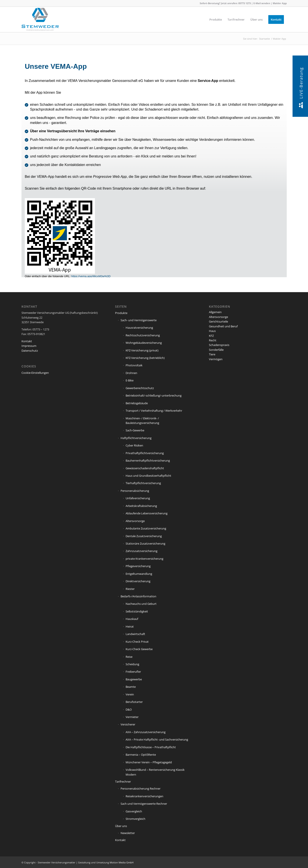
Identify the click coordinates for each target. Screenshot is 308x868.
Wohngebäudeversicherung (144, 343)
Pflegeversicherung (138, 566)
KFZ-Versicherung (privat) (142, 350)
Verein (130, 694)
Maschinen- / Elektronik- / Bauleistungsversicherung (142, 421)
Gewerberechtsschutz (140, 388)
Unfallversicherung (138, 498)
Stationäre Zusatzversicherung (145, 543)
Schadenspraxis (219, 345)
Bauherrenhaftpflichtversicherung (148, 460)
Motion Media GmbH (122, 862)
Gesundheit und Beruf (223, 326)
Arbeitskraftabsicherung (141, 506)
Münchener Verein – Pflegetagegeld (149, 762)
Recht (213, 340)
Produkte (121, 313)
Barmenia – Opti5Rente (141, 755)
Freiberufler (133, 672)
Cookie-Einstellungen (35, 373)
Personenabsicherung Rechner (141, 789)
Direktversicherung (138, 581)
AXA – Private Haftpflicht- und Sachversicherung (157, 739)
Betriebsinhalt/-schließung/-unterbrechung (154, 395)
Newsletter (128, 833)
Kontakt (27, 341)
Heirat (130, 626)
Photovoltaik (134, 365)
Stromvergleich (135, 819)
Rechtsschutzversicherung (143, 335)
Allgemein (215, 312)
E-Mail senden (262, 3)
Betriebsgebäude (137, 403)
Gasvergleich (134, 811)
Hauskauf (132, 619)
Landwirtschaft (135, 634)
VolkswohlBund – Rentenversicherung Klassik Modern (155, 772)
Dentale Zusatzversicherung (144, 536)
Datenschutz (30, 351)
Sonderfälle (216, 350)
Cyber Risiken (134, 445)
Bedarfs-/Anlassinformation (138, 596)
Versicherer (128, 724)
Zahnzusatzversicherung (142, 551)
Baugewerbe (134, 679)
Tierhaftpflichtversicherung (143, 483)
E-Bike (130, 380)
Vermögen (216, 359)
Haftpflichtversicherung (136, 438)
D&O (129, 709)
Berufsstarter (134, 702)
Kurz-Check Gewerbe (139, 649)
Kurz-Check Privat (137, 642)
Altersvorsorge (135, 521)
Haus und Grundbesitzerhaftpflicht (148, 476)
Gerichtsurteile (218, 321)
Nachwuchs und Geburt (141, 604)
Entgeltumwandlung (139, 574)
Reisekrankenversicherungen (144, 796)
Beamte (131, 687)
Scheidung (132, 664)
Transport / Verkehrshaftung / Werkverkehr (154, 411)
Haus (212, 331)
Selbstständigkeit (137, 611)
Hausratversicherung (139, 328)
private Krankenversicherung (144, 559)
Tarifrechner (123, 782)
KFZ (211, 336)
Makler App (280, 3)
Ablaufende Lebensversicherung (147, 513)
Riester (130, 589)
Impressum (29, 346)
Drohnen (131, 373)
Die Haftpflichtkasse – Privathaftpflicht (151, 747)
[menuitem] (216, 19)
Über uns (121, 826)
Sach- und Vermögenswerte (139, 320)
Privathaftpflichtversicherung (145, 453)
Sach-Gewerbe (135, 430)
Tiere (212, 354)
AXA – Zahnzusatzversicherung (146, 732)
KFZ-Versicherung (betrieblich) (145, 358)
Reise (129, 657)
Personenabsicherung (135, 491)
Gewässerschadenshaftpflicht (145, 468)
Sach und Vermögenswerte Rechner (144, 804)
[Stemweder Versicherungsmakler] (40, 21)
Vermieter (132, 717)
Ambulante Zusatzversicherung (146, 528)
